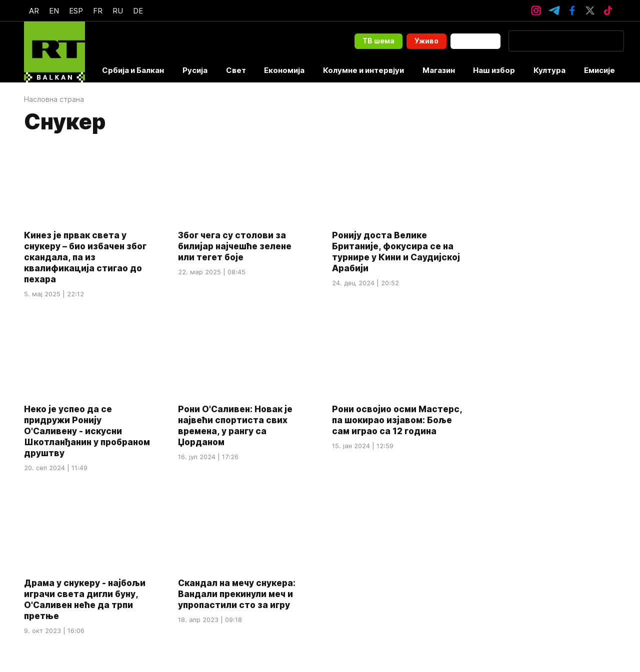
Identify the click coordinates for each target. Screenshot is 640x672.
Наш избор (494, 70)
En (54, 11)
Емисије (599, 70)
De (138, 11)
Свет (236, 70)
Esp (76, 11)
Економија (284, 70)
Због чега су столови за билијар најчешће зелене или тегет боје (235, 246)
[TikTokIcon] (608, 10)
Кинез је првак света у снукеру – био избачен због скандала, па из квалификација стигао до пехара (85, 257)
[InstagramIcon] (536, 10)
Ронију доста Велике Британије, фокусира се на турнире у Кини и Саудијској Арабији (396, 252)
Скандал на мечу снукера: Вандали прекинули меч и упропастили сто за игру (237, 595)
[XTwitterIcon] (590, 10)
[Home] (54, 52)
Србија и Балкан (133, 70)
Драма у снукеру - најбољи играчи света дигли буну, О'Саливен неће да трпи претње (85, 600)
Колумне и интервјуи (363, 70)
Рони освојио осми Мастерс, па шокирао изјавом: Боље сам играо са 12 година (397, 420)
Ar (34, 11)
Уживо (426, 41)
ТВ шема (378, 41)
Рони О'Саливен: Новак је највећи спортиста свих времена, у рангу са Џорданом (235, 426)
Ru (118, 11)
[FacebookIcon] (572, 10)
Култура (549, 70)
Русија (195, 70)
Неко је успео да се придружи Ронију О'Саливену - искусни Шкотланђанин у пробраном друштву (87, 431)
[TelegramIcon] (554, 10)
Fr (98, 11)
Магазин (439, 70)
